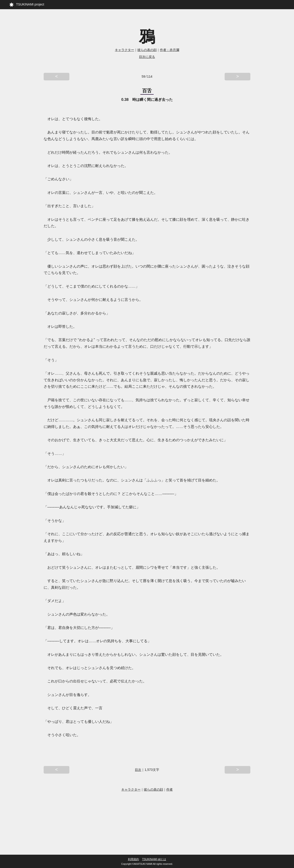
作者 (170, 791)
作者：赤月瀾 (170, 50)
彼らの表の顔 (147, 50)
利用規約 (133, 859)
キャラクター (124, 50)
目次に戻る (147, 57)
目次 (138, 771)
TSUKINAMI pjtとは (154, 859)
